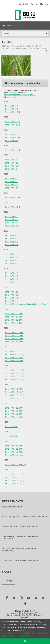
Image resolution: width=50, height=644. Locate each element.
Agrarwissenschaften (12, 507)
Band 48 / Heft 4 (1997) (14, 398)
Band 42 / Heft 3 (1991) (14, 480)
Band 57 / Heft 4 (11, 226)
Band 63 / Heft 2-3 (12, 137)
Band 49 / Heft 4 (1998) (14, 379)
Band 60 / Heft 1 (11, 179)
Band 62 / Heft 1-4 (12, 150)
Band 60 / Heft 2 (11, 182)
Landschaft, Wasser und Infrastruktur (19, 527)
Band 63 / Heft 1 (11, 134)
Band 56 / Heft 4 (11, 245)
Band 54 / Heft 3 (11, 279)
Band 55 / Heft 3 (11, 260)
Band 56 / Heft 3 (11, 242)
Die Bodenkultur (13, 26)
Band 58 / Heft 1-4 (12, 207)
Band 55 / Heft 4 (11, 263)
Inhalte (43, 49)
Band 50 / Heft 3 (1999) (14, 358)
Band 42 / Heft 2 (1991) (14, 477)
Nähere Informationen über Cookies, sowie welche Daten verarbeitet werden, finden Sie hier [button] (25, 634)
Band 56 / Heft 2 (11, 238)
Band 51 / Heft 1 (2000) (14, 333)
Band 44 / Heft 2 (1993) (14, 449)
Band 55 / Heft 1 (11, 254)
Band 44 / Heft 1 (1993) (14, 446)
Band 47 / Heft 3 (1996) (14, 414)
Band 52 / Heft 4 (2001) (14, 323)
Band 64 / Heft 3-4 (12, 125)
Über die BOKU (9, 49)
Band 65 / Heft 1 (11, 106)
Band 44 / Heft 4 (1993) (14, 455)
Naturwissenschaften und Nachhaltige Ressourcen (20, 538)
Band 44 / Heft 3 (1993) (14, 452)
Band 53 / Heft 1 (11, 292)
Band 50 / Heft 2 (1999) (14, 354)
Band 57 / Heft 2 (11, 220)
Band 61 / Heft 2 (11, 163)
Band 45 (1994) (11, 436)
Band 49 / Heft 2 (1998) (14, 373)
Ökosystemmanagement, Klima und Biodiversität (19, 550)
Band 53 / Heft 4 (11, 301)
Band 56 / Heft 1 (11, 235)
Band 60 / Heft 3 (11, 185)
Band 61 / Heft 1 (11, 160)
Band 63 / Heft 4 (11, 141)
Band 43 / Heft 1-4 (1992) (15, 465)
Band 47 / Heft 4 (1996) (14, 417)
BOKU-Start (6, 46)
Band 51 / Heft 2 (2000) (14, 336)
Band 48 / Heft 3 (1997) (14, 395)
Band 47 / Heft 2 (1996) (14, 411)
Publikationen (21, 49)
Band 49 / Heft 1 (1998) (14, 370)
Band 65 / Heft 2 (11, 109)
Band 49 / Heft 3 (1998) (14, 376)
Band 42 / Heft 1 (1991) (14, 474)
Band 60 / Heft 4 (11, 188)
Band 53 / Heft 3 (11, 298)
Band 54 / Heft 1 (11, 273)
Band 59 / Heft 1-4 (12, 197)
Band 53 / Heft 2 (11, 295)
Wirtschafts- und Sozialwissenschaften (20, 561)
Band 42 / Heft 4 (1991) (14, 483)
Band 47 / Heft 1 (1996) (14, 408)
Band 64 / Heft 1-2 (12, 122)
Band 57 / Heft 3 (11, 223)
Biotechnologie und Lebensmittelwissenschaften (25, 517)
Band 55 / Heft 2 (11, 257)
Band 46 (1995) (11, 427)
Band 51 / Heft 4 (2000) (14, 342)
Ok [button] (25, 641)
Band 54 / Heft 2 (11, 276)
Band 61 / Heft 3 (11, 166)
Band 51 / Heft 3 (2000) (14, 339)
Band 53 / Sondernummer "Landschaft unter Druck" (26, 304)
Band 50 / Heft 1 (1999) (14, 351)
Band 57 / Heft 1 (11, 217)
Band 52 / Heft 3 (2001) (14, 320)
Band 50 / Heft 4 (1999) (14, 361)
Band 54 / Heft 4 (11, 282)
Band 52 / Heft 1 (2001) (14, 314)
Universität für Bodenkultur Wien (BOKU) (27, 46)
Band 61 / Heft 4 (11, 169)
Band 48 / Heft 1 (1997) (14, 389)
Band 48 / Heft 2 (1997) (14, 392)
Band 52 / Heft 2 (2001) (14, 317)
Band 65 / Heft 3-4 (12, 112)
